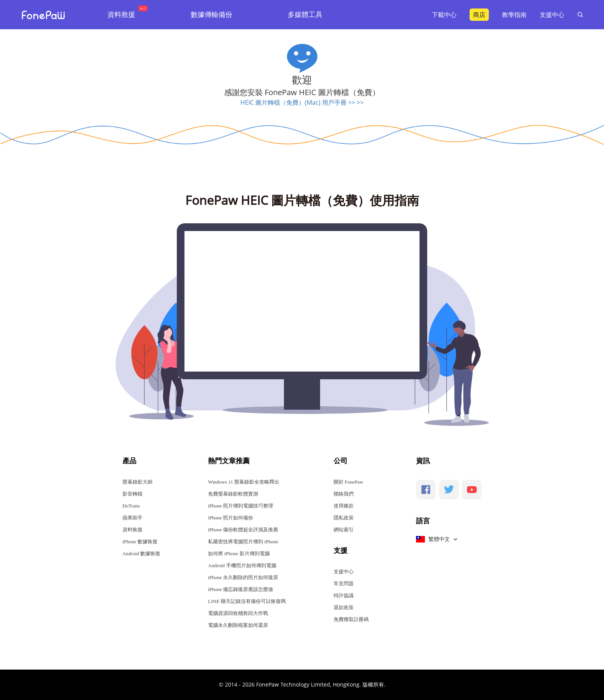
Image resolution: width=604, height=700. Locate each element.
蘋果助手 (133, 518)
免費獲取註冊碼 (351, 619)
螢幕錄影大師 (138, 482)
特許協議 (344, 595)
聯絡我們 (344, 494)
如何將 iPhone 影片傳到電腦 (239, 553)
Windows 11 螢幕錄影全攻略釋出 (244, 482)
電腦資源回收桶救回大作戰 (238, 613)
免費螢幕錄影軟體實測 (233, 494)
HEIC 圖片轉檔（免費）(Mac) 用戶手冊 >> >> (302, 102)
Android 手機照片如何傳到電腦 (242, 565)
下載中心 (444, 15)
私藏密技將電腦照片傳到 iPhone (243, 542)
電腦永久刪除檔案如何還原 (238, 625)
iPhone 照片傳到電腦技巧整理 (241, 506)
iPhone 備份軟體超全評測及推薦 (243, 530)
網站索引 (344, 530)
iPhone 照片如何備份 (231, 518)
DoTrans (131, 506)
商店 (479, 15)
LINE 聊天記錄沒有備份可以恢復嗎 (247, 601)
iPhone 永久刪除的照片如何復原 (243, 577)
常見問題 (344, 584)
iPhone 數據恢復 (140, 542)
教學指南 (514, 15)
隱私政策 (344, 518)
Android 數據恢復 (142, 553)
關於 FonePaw (349, 482)
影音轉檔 (133, 494)
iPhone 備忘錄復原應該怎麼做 (241, 589)
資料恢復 (133, 530)
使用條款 (344, 506)
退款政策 (344, 607)
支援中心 (552, 15)
